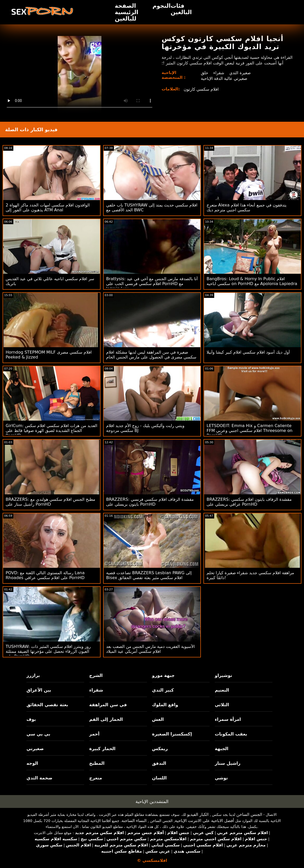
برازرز (33, 675)
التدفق (159, 763)
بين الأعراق (39, 690)
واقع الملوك (165, 705)
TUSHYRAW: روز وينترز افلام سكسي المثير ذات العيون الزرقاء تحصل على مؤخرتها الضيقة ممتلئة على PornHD (48, 651)
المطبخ (97, 763)
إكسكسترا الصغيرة (172, 734)
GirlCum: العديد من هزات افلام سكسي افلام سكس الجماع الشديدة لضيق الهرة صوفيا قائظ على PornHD (51, 431)
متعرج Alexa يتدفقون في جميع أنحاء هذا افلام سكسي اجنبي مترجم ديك (246, 207)
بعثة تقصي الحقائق (47, 705)
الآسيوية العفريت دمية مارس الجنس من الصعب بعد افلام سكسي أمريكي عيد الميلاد (150, 649)
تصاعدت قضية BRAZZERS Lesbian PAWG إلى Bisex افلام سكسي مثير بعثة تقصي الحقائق (149, 575)
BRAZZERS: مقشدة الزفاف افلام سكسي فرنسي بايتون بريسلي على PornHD (150, 502)
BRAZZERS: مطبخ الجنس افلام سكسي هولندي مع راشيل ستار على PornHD (50, 502)
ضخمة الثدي (39, 778)
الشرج (96, 675)
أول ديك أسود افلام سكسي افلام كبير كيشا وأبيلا (248, 352)
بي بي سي (38, 734)
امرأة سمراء (228, 719)
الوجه (32, 763)
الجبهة (222, 749)
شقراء (219, 73)
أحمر (94, 734)
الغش (158, 719)
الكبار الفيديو (198, 814)
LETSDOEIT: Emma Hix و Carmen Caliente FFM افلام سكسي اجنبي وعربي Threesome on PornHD (249, 431)
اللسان (159, 778)
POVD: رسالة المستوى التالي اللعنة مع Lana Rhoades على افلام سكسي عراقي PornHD (45, 575)
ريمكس (160, 749)
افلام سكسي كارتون (201, 89)
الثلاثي (222, 705)
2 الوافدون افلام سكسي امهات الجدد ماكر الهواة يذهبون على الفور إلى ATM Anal (48, 207)
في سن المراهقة (108, 705)
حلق (205, 73)
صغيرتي (35, 749)
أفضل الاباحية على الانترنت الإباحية (205, 821)
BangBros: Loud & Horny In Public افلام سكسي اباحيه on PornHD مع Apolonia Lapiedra (252, 281)
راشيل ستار (228, 763)
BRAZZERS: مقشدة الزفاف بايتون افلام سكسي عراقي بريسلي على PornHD (249, 502)
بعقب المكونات (231, 734)
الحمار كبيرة (102, 749)
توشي (221, 778)
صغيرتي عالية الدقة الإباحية (224, 78)
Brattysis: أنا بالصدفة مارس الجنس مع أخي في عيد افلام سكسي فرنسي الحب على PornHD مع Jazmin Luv (152, 284)
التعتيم (222, 690)
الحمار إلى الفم (106, 719)
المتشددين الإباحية (152, 801)
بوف (31, 719)
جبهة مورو (163, 675)
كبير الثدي (163, 690)
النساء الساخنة (134, 821)
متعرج (96, 778)
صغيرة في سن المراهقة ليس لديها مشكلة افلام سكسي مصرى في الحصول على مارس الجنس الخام (151, 355)
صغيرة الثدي (240, 73)
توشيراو (223, 675)
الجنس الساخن (249, 814)
